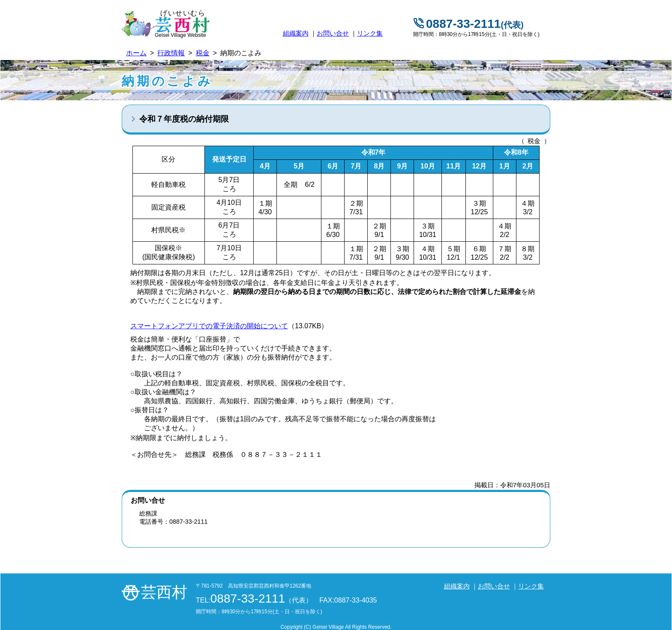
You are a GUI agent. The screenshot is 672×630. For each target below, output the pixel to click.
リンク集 (370, 33)
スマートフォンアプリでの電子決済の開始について (209, 326)
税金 (203, 53)
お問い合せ (333, 33)
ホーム (136, 53)
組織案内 (296, 33)
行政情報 (171, 53)
